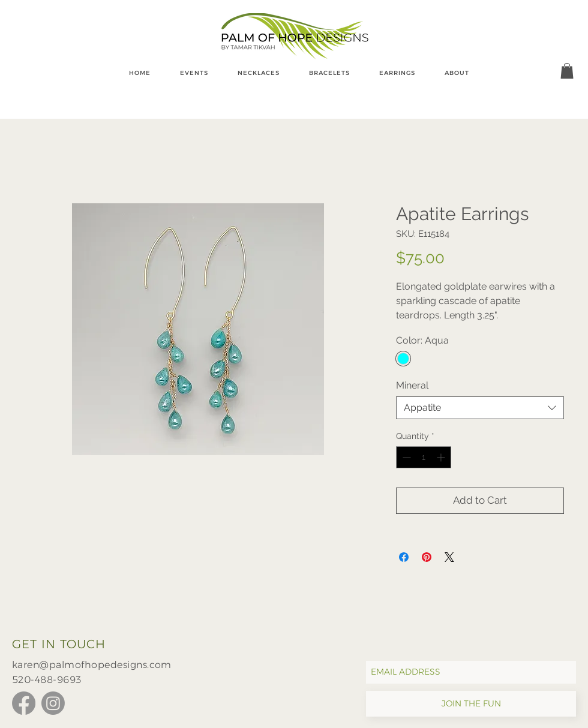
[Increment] (442, 457)
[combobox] (480, 408)
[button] (567, 71)
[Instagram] (53, 703)
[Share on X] (449, 557)
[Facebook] (24, 703)
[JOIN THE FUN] (471, 704)
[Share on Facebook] (404, 557)
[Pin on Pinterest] (427, 557)
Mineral (412, 385)
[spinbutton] (424, 457)
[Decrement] (405, 457)
